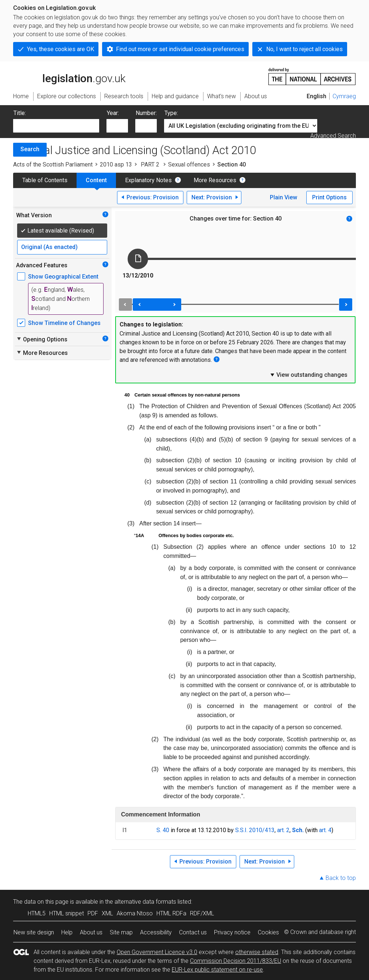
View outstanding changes (308, 375)
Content (96, 180)
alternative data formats (145, 902)
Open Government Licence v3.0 (157, 952)
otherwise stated (257, 952)
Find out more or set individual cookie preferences (180, 49)
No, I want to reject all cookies (304, 49)
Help (67, 932)
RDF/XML (202, 913)
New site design (34, 932)
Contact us (193, 932)
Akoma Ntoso (135, 913)
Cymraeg (344, 96)
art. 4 (325, 830)
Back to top (341, 878)
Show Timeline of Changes (64, 323)
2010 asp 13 (116, 164)
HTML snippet (67, 913)
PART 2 (150, 164)
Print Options (329, 197)
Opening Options (42, 339)
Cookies (268, 932)
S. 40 (163, 830)
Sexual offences (189, 164)
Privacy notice (232, 932)
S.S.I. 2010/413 (255, 830)
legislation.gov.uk (69, 76)
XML (107, 913)
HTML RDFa (171, 913)
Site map (121, 932)
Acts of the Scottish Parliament (53, 164)
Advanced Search (333, 136)
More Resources (215, 180)
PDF (93, 913)
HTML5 (37, 913)
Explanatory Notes (148, 180)
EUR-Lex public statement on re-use (217, 970)
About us (91, 932)
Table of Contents (45, 180)
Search (30, 149)
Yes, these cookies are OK (61, 49)
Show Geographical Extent (63, 277)
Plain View (283, 197)
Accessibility (156, 932)
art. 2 (283, 830)
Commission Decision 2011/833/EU (236, 961)
